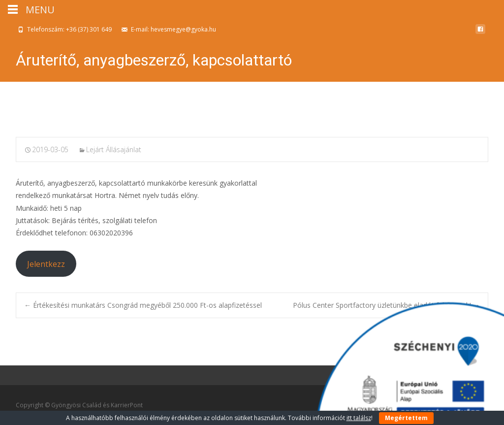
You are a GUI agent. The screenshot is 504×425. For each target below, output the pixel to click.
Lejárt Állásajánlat (114, 149)
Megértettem (406, 418)
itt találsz (359, 418)
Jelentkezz (46, 264)
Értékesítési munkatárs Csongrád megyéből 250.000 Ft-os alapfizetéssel (143, 305)
